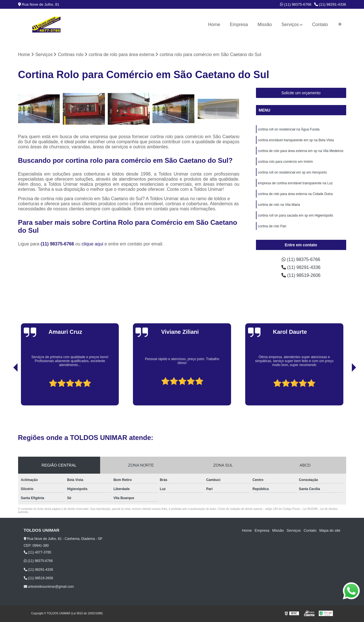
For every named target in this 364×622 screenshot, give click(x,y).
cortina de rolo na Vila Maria (279, 205)
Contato (320, 24)
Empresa (239, 24)
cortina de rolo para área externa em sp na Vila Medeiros (301, 151)
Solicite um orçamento (301, 93)
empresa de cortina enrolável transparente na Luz (295, 183)
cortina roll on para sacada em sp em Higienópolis (296, 215)
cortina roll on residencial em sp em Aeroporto (292, 172)
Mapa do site (330, 530)
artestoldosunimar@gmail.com (49, 587)
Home (214, 24)
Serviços (290, 24)
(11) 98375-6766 (296, 4)
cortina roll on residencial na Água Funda (289, 129)
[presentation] (8, 389)
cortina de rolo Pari (272, 226)
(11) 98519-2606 (301, 275)
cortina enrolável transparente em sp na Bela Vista (296, 140)
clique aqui (93, 244)
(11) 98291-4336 (330, 4)
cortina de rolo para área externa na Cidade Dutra (295, 194)
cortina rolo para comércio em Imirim (286, 162)
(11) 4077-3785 (37, 552)
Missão (265, 24)
